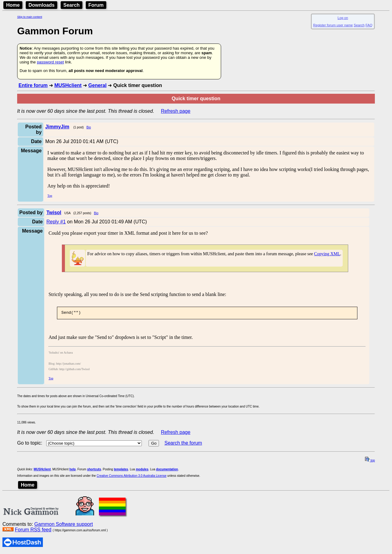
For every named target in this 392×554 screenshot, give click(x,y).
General (97, 85)
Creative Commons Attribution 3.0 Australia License (132, 477)
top (370, 461)
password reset (50, 62)
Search (72, 5)
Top (50, 196)
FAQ (369, 25)
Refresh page (176, 111)
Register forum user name (333, 25)
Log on (343, 18)
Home (13, 5)
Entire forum (33, 85)
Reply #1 (56, 222)
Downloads (41, 5)
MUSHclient (68, 85)
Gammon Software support (64, 525)
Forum (96, 5)
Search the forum (183, 444)
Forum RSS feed (33, 531)
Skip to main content (30, 17)
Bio (89, 127)
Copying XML (327, 254)
